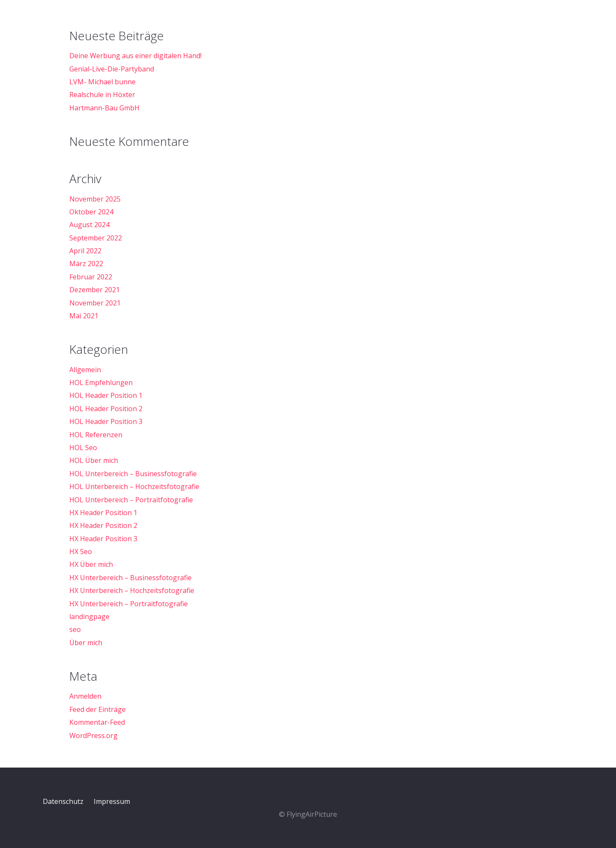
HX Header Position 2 (103, 525)
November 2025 (95, 199)
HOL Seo (83, 448)
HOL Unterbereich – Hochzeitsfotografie (134, 486)
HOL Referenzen (96, 435)
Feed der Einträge (98, 709)
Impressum (112, 801)
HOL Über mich (94, 460)
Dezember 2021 (95, 290)
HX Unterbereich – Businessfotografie (130, 578)
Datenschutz (63, 801)
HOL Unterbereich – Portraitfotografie (131, 500)
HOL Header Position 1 (106, 395)
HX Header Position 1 (103, 513)
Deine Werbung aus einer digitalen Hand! (135, 56)
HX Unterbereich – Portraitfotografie (129, 604)
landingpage (89, 617)
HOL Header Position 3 (106, 421)
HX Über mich (91, 564)
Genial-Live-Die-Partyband (112, 69)
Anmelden (85, 696)
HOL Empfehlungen (101, 382)
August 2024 (89, 225)
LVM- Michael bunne (102, 82)
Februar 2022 (91, 277)
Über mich (86, 643)
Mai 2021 (84, 316)
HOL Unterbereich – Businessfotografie (133, 474)
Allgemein (85, 370)
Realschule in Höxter (102, 95)
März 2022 (86, 264)
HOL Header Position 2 (106, 409)
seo (75, 629)
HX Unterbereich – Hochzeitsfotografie (132, 590)
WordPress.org (93, 735)
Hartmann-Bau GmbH (104, 108)
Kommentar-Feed (97, 722)
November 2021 (95, 303)
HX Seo (81, 551)
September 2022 (96, 238)
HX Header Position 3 (103, 539)
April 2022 (85, 251)
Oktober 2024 (91, 212)
